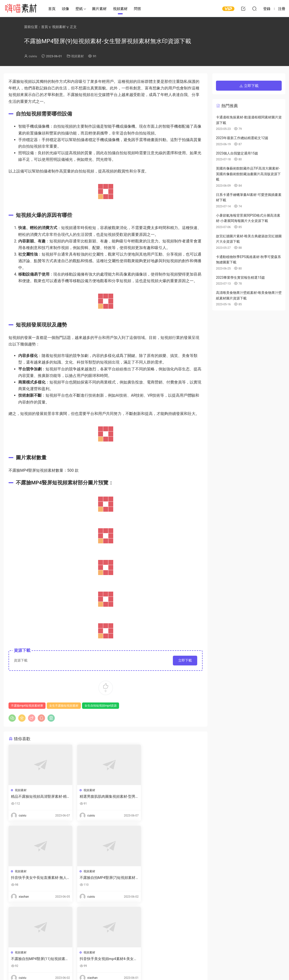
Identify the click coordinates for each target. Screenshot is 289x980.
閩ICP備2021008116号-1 (163, 968)
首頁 (52, 9)
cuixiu (33, 56)
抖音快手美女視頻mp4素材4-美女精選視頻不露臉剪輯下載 (171, 878)
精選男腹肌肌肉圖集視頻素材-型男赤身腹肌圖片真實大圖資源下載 (105, 797)
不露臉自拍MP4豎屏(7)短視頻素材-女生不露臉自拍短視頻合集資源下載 (39, 878)
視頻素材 (120, 9)
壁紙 (79, 9)
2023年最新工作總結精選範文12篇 (242, 138)
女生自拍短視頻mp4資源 (101, 706)
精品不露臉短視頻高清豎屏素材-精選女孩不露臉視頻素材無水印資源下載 (39, 797)
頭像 (65, 9)
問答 (138, 9)
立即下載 (185, 660)
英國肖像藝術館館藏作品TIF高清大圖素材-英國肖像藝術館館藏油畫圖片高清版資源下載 (248, 174)
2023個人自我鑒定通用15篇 (237, 153)
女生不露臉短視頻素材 (64, 706)
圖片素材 (99, 9)
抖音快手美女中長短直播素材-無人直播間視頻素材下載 (172, 797)
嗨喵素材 (21, 9)
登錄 (20, 928)
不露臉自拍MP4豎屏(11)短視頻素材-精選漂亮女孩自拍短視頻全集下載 (105, 878)
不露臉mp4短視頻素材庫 (27, 706)
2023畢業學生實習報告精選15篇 (240, 278)
